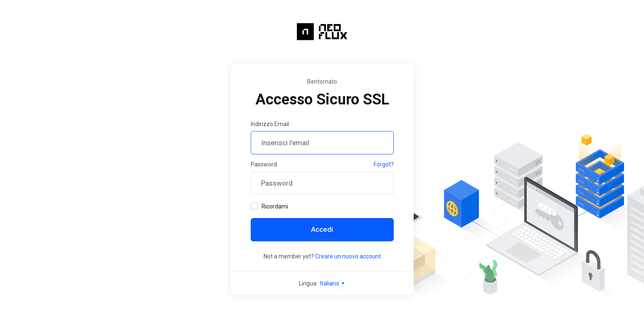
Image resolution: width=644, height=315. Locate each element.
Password (264, 164)
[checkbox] (254, 206)
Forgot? (384, 164)
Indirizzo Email (270, 124)
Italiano (333, 283)
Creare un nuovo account (348, 256)
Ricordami (269, 206)
